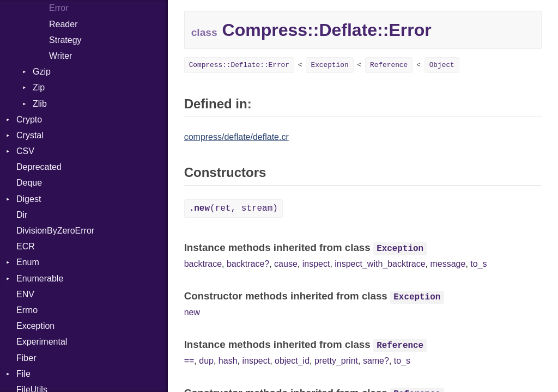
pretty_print (336, 361)
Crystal (30, 135)
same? (376, 361)
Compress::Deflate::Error (239, 65)
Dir (22, 215)
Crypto (29, 120)
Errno (27, 310)
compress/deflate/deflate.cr (236, 137)
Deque (29, 183)
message (448, 264)
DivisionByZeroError (55, 231)
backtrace (203, 264)
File (23, 374)
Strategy (65, 40)
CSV (25, 151)
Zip (39, 87)
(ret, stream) (233, 209)
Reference (389, 65)
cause (286, 264)
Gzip (42, 72)
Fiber (26, 358)
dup (206, 361)
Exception (35, 326)
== (189, 361)
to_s (478, 264)
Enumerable (40, 278)
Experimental (42, 342)
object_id (292, 361)
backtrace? (248, 264)
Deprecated (39, 167)
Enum (28, 262)
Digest (29, 199)
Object (442, 65)
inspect (316, 264)
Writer (60, 56)
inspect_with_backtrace (380, 264)
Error (59, 8)
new (192, 312)
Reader (63, 24)
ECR (26, 246)
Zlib (40, 104)
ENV (25, 294)
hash (228, 361)
